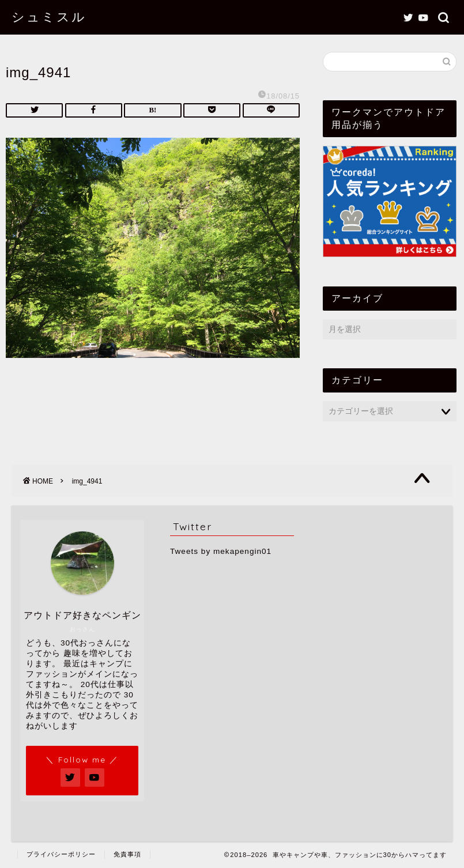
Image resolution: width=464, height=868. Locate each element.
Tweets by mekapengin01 (221, 551)
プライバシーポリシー (61, 854)
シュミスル (49, 16)
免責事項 (127, 854)
